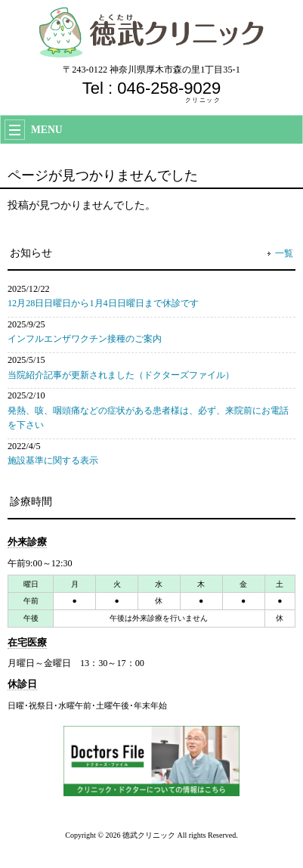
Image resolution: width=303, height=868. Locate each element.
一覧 (284, 253)
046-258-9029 (169, 88)
